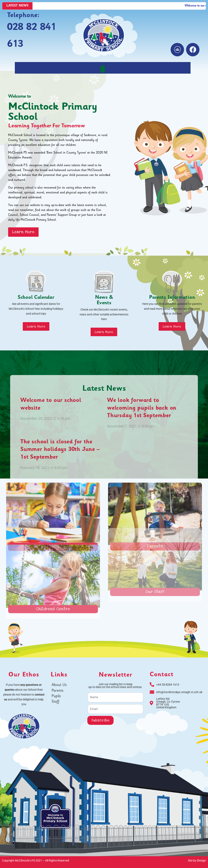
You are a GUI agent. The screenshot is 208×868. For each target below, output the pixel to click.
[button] (103, 69)
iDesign (201, 860)
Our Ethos (24, 675)
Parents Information (172, 298)
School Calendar (36, 298)
